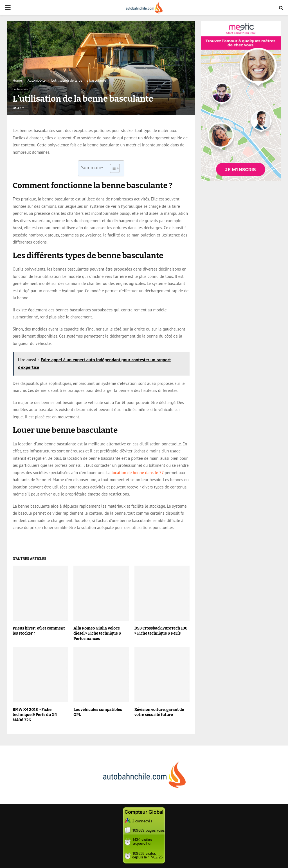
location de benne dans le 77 (138, 473)
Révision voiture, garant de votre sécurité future (159, 712)
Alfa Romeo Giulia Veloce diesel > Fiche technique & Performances (97, 633)
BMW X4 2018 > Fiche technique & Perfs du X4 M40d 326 (35, 715)
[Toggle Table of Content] (112, 168)
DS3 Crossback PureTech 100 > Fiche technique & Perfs (161, 631)
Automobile (21, 89)
